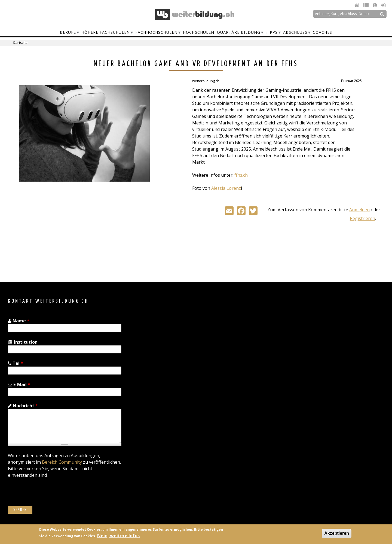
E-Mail (19, 384)
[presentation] (49, 496)
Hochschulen (199, 32)
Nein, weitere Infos (118, 536)
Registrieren (362, 218)
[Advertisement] (65, 230)
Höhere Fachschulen (106, 32)
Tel (16, 363)
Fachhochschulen (156, 32)
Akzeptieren (337, 533)
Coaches (322, 32)
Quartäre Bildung (239, 32)
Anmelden (359, 210)
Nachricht (23, 406)
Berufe (68, 32)
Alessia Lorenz (226, 188)
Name (19, 321)
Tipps (272, 32)
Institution (23, 342)
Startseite (20, 43)
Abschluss (295, 32)
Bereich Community (62, 462)
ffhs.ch (241, 175)
